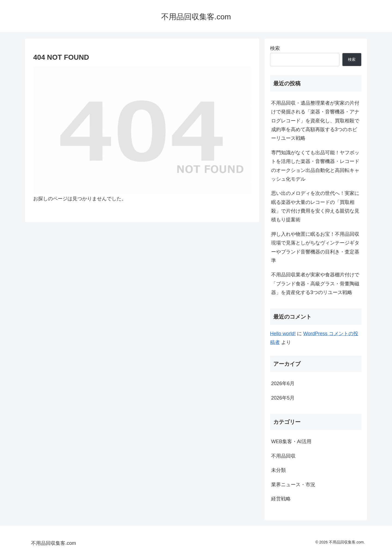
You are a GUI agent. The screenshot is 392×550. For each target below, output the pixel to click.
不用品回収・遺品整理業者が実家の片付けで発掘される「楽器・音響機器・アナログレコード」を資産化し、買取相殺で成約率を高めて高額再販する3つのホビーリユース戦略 (315, 121)
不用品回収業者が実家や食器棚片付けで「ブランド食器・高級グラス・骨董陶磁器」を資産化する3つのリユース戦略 (315, 284)
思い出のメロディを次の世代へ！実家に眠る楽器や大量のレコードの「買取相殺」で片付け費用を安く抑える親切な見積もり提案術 (315, 206)
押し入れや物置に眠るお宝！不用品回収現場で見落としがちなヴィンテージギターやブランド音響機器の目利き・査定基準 (315, 247)
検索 (275, 48)
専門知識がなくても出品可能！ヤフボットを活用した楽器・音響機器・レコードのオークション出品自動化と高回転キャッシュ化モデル (315, 166)
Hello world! (283, 334)
